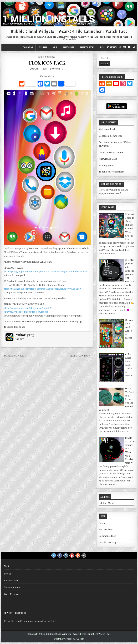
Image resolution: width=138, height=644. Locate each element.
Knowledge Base (108, 159)
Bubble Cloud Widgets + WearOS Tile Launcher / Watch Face (69, 31)
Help (55, 47)
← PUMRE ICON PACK (14, 356)
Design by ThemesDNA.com (69, 639)
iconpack (20, 327)
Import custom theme (111, 152)
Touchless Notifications (112, 172)
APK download (107, 129)
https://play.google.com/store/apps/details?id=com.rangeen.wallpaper (42, 289)
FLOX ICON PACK (47, 63)
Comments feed (107, 536)
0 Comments (57, 69)
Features (43, 47)
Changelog (28, 47)
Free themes (68, 47)
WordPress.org (107, 542)
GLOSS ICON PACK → (81, 356)
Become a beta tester (110, 136)
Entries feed (106, 529)
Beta (102, 47)
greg (31, 335)
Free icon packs (87, 47)
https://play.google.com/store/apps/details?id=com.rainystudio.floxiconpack (45, 272)
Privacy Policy (107, 165)
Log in (102, 523)
